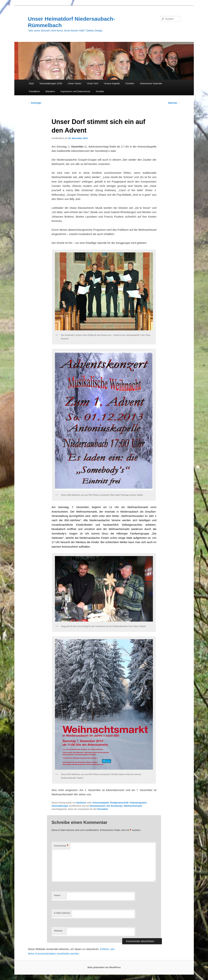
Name (57, 895)
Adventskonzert (97, 806)
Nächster (174, 103)
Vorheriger (35, 103)
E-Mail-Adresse (62, 913)
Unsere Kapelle (112, 83)
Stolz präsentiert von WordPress (104, 967)
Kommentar (61, 846)
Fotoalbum (34, 91)
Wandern (50, 91)
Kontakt (100, 91)
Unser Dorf (93, 83)
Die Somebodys (115, 806)
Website (58, 931)
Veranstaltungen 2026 (51, 83)
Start (31, 83)
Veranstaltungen (60, 806)
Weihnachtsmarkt (133, 806)
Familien (130, 83)
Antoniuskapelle (101, 803)
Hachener (81, 803)
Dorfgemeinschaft (119, 803)
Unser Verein (75, 83)
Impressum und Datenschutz (75, 91)
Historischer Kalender (151, 83)
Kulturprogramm (138, 803)
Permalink (103, 809)
